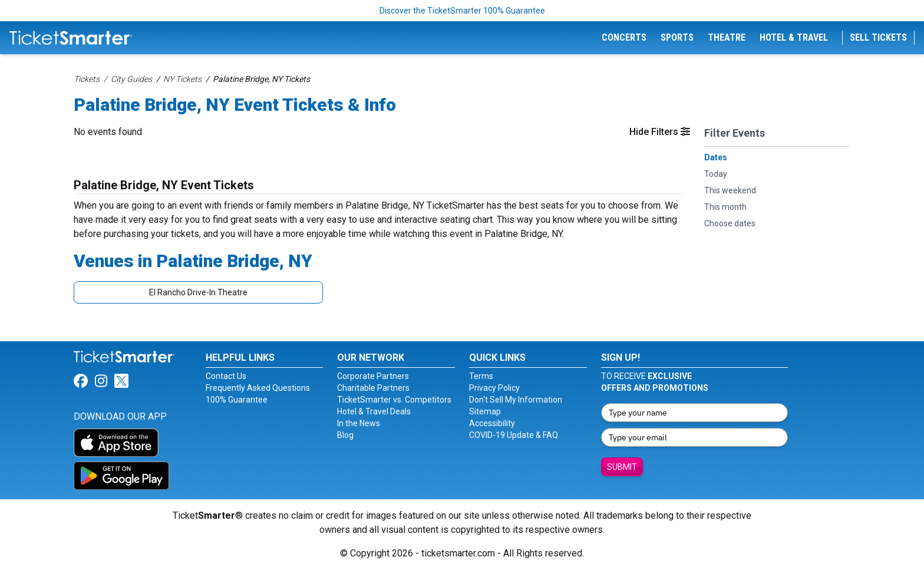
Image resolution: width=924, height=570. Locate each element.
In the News (359, 423)
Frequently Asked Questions (258, 388)
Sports (677, 37)
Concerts (624, 37)
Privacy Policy (494, 388)
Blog (345, 435)
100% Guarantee (237, 400)
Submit (622, 467)
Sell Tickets (878, 37)
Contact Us (226, 376)
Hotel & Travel (794, 37)
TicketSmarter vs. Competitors (394, 400)
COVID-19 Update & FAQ (514, 435)
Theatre (727, 37)
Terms (481, 376)
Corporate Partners (373, 376)
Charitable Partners (373, 388)
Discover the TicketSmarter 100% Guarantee (462, 11)
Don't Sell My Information (516, 400)
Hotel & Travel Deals (374, 411)
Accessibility (492, 423)
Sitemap (485, 411)
